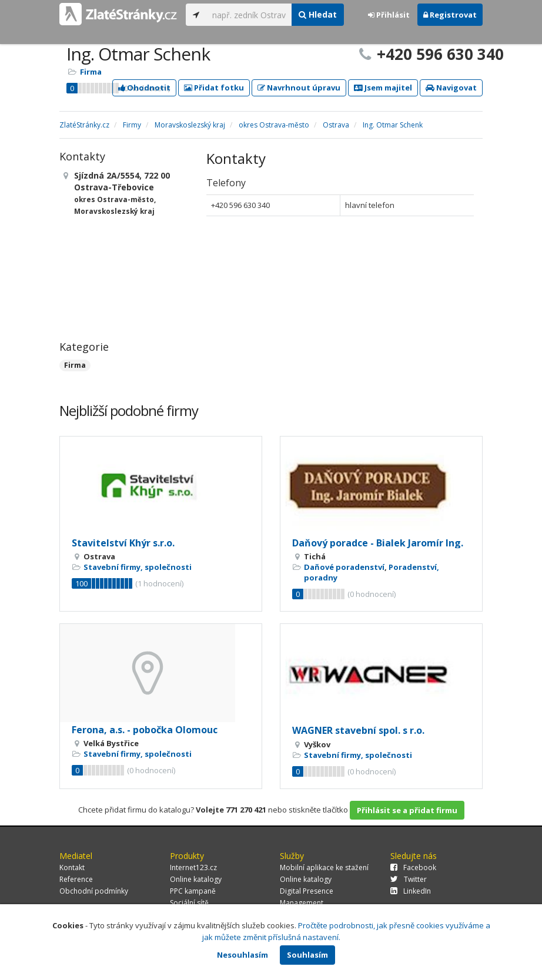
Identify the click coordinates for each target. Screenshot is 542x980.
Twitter (409, 879)
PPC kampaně (193, 891)
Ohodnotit (144, 88)
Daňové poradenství (344, 567)
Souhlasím (307, 955)
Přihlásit (389, 15)
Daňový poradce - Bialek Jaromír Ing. (378, 543)
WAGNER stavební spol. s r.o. (358, 730)
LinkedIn (411, 891)
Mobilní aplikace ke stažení (324, 867)
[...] (249, 15)
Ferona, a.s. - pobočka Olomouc (145, 730)
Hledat (318, 14)
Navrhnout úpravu (299, 88)
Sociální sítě (189, 903)
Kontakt (72, 867)
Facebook (413, 867)
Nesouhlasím (242, 955)
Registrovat (450, 15)
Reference (76, 879)
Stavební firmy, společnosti (138, 567)
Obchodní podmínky (94, 891)
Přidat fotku (214, 88)
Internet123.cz (193, 867)
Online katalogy (196, 879)
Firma (91, 72)
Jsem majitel (383, 88)
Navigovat (451, 88)
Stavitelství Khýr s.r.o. (123, 543)
